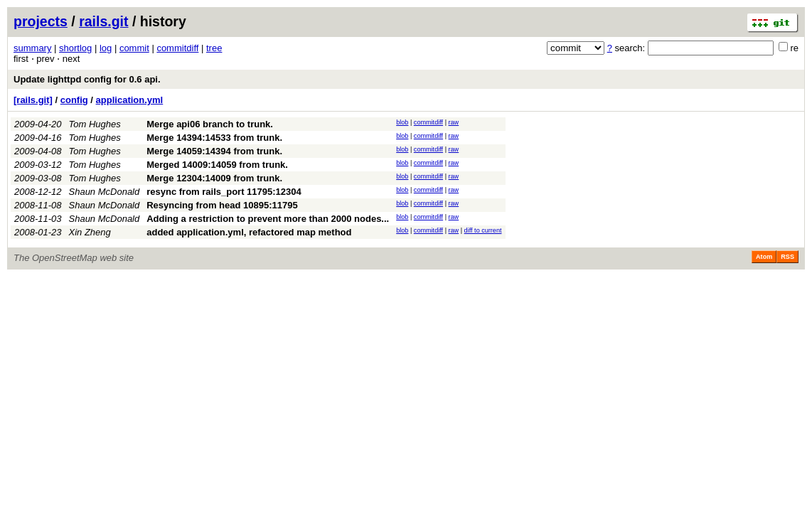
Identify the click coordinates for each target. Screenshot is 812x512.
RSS (787, 257)
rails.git (103, 21)
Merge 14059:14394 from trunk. (214, 151)
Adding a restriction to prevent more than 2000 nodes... (268, 219)
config (74, 100)
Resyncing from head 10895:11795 (222, 205)
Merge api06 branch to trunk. (210, 124)
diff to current (483, 230)
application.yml (130, 100)
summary (32, 48)
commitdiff (177, 48)
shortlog (75, 48)
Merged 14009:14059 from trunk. (217, 165)
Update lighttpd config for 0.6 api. (87, 79)
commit (134, 48)
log (106, 48)
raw (454, 122)
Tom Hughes (95, 124)
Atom (764, 257)
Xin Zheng (90, 232)
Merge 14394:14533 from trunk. (214, 138)
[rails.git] (33, 100)
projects (41, 21)
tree (214, 48)
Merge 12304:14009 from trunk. (214, 178)
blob (402, 122)
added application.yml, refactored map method (249, 232)
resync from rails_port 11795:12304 (224, 192)
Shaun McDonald (105, 192)
